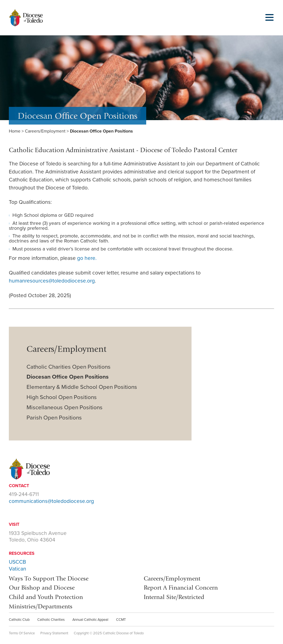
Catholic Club (19, 620)
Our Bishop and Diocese (42, 588)
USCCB (17, 562)
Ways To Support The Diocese (49, 578)
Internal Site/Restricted (174, 597)
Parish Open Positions (54, 418)
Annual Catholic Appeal (90, 620)
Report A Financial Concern (181, 588)
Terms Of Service (22, 633)
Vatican (18, 569)
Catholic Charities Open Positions (69, 367)
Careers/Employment (45, 131)
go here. (87, 258)
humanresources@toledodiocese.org (52, 281)
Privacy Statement (54, 633)
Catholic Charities (51, 620)
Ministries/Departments (41, 606)
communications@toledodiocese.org (51, 501)
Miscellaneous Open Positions (65, 407)
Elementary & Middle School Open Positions (82, 387)
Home (15, 131)
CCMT (121, 620)
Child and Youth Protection (46, 597)
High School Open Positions (62, 397)
